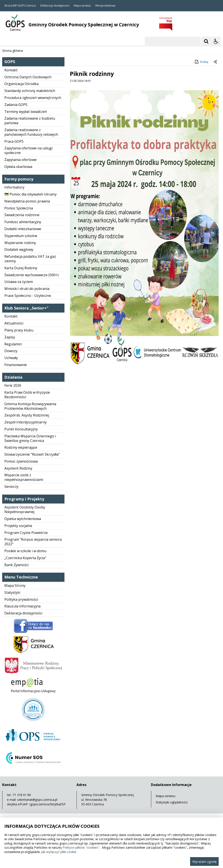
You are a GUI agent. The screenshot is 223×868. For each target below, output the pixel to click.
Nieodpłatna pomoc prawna (27, 201)
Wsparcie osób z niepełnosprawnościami (24, 477)
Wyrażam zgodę (204, 861)
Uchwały (11, 358)
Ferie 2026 (13, 385)
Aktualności (14, 323)
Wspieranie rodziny (20, 243)
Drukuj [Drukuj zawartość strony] (201, 62)
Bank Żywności (16, 565)
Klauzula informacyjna (22, 606)
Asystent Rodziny (18, 468)
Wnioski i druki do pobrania (27, 289)
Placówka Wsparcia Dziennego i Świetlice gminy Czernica (30, 438)
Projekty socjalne (18, 526)
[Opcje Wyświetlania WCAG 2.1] (216, 41)
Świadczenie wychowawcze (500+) (31, 275)
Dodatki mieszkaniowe (23, 229)
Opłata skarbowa (18, 167)
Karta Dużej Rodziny (21, 268)
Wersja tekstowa (105, 6)
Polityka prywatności (21, 599)
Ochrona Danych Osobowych (28, 77)
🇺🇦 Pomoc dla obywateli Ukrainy (30, 194)
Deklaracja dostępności (55, 6)
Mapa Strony (15, 585)
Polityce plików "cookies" (81, 847)
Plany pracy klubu (19, 330)
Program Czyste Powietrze (26, 533)
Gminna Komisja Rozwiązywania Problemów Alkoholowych (30, 406)
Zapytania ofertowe (20, 160)
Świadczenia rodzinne (22, 215)
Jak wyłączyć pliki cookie (59, 852)
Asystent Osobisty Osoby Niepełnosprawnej (25, 509)
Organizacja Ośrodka (21, 84)
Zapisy (10, 337)
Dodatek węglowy (19, 249)
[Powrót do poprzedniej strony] (216, 62)
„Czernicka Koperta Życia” (25, 558)
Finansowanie (16, 365)
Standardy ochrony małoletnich (30, 91)
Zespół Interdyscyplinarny (25, 422)
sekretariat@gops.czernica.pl (37, 800)
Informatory (14, 187)
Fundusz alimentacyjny (23, 222)
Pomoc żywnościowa (21, 461)
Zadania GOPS (16, 105)
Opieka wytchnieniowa (23, 519)
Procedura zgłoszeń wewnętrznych (33, 98)
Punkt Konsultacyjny (21, 429)
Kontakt (11, 70)
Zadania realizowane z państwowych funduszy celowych (31, 132)
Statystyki (12, 592)
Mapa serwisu (82, 6)
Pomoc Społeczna (19, 208)
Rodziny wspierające (21, 447)
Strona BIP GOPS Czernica (20, 6)
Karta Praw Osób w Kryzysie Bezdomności (27, 395)
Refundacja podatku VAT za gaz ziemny (30, 259)
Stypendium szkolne (21, 236)
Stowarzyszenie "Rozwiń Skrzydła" (32, 454)
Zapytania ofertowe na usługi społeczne (28, 150)
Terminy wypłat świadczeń (26, 112)
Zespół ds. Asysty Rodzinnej (27, 415)
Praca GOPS (14, 141)
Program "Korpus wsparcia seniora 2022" (33, 542)
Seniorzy (11, 487)
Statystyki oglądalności (172, 802)
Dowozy (11, 351)
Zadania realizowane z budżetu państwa (30, 121)
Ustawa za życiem (19, 282)
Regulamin (13, 344)
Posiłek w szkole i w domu (25, 551)
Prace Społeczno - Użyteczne (28, 296)
